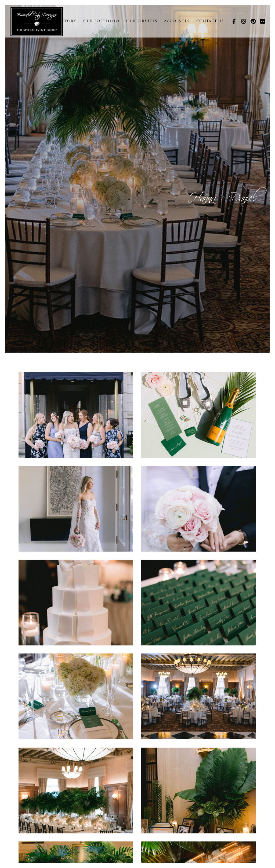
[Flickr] (261, 21)
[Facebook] (232, 21)
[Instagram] (242, 21)
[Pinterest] (251, 21)
